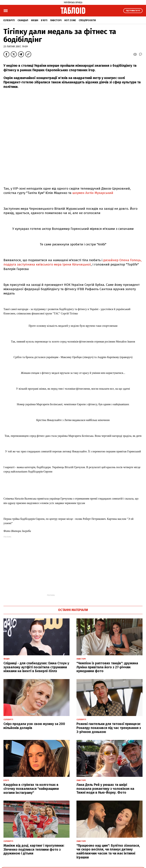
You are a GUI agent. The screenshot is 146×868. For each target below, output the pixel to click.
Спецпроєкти (87, 20)
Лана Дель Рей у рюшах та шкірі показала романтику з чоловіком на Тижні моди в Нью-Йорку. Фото (105, 789)
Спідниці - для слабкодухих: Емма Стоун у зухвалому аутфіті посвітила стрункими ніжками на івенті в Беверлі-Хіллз (36, 667)
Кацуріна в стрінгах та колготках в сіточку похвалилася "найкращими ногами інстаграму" (31, 789)
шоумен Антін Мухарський (93, 193)
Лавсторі (56, 20)
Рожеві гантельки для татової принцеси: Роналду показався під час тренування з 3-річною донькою (109, 728)
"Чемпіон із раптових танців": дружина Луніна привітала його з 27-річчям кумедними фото (107, 667)
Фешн (35, 20)
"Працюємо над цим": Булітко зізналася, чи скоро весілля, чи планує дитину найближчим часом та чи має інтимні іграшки (108, 851)
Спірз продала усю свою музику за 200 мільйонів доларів (34, 726)
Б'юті (44, 20)
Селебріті (9, 20)
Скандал (23, 20)
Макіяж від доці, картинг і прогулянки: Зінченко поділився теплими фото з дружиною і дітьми (34, 850)
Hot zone (70, 20)
